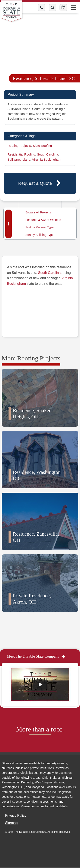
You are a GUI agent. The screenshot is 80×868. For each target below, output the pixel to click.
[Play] (40, 684)
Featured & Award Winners (43, 220)
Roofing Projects (19, 146)
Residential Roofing (21, 154)
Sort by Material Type (39, 227)
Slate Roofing (42, 146)
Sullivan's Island (19, 159)
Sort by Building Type (39, 235)
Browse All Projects (38, 212)
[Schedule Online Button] (63, 8)
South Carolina (47, 154)
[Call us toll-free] (41, 8)
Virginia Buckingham (47, 159)
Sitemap (11, 823)
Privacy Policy (16, 816)
